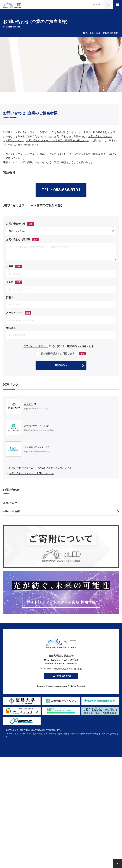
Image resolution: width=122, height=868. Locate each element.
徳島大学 (29, 404)
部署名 (10, 297)
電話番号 (11, 328)
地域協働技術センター (35, 447)
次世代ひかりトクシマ (35, 426)
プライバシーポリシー (36, 346)
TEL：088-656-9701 (61, 190)
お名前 (10, 266)
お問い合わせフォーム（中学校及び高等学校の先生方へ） (58, 140)
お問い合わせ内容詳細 (18, 239)
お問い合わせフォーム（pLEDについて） (32, 473)
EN (99, 5)
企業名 (10, 282)
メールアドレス (15, 313)
